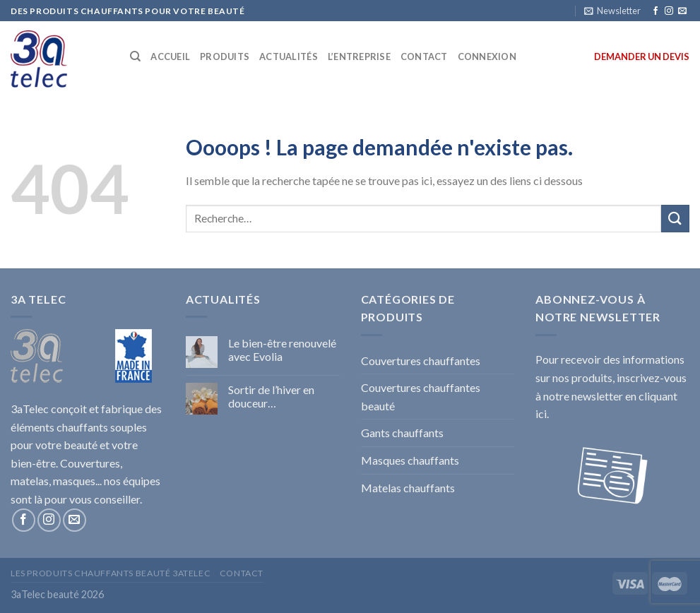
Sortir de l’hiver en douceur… (271, 396)
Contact (242, 573)
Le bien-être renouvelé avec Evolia (282, 350)
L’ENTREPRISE (359, 56)
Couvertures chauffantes (421, 361)
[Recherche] (135, 56)
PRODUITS (225, 56)
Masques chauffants (410, 460)
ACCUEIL (170, 56)
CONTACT (424, 56)
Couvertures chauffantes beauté (421, 397)
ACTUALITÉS (289, 56)
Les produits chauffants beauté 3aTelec (111, 573)
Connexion (487, 56)
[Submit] (675, 219)
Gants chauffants (402, 433)
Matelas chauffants (408, 488)
